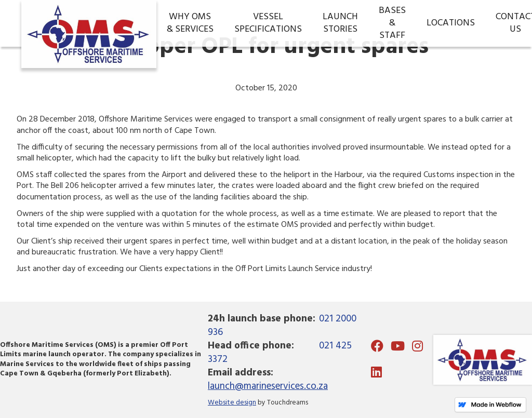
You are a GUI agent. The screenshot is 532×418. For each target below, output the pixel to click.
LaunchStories (340, 23)
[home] (89, 23)
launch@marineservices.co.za (268, 386)
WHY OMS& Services (190, 23)
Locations (451, 23)
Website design (232, 403)
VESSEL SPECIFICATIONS (268, 23)
